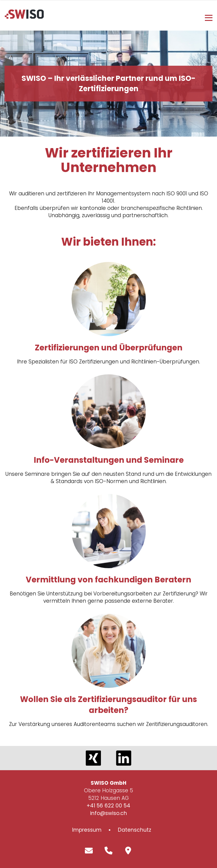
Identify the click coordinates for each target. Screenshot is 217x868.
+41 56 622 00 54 (109, 806)
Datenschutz (135, 830)
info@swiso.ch (109, 813)
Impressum (87, 830)
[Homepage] (24, 17)
